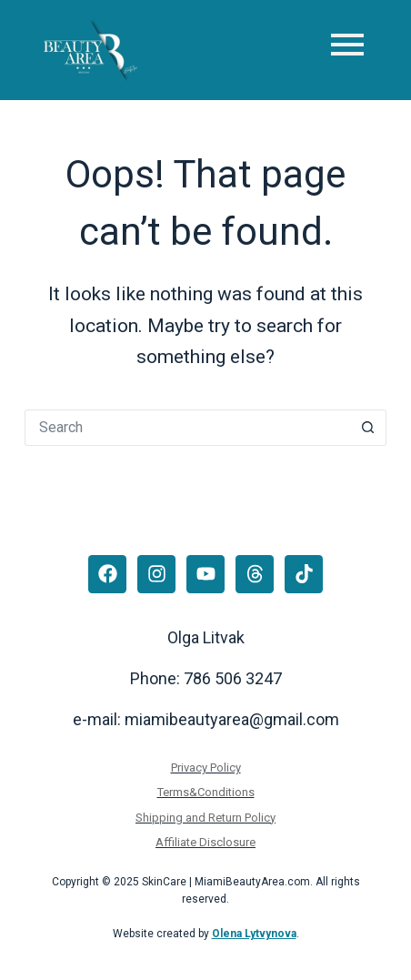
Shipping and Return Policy (205, 818)
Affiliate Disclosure (205, 842)
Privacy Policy (206, 768)
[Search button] (368, 428)
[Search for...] (187, 428)
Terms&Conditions (206, 792)
